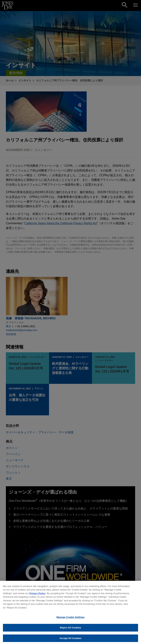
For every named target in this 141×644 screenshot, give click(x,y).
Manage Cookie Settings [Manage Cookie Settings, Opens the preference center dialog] (70, 619)
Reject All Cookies (70, 629)
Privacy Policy (37, 595)
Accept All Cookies (70, 640)
